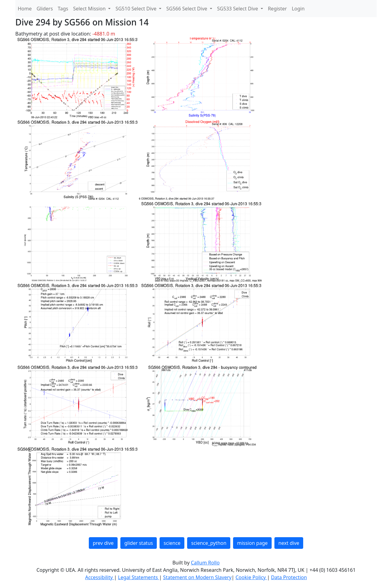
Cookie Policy (251, 577)
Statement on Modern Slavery (197, 577)
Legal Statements (138, 577)
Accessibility (100, 577)
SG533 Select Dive (238, 9)
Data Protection (289, 577)
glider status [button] (139, 543)
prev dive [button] (103, 543)
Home (25, 9)
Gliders (45, 9)
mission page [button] (252, 543)
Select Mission (90, 9)
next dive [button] (289, 543)
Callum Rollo (205, 563)
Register (277, 9)
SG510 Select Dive (137, 9)
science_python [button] (209, 543)
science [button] (172, 543)
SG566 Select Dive (187, 9)
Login (298, 9)
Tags (63, 9)
